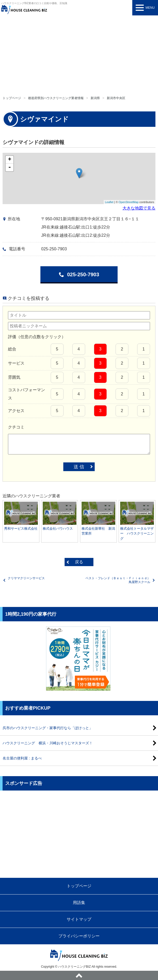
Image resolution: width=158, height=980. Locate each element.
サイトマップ (79, 919)
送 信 (79, 467)
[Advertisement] (79, 54)
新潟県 (95, 98)
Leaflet (109, 202)
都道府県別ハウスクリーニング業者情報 (56, 98)
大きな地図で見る (139, 208)
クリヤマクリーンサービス (26, 578)
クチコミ (16, 427)
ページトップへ (79, 975)
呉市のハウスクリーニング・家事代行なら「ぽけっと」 (48, 728)
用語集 (79, 903)
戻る (79, 562)
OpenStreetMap (129, 202)
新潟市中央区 (116, 98)
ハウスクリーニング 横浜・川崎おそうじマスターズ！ (48, 743)
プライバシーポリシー (79, 936)
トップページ (12, 98)
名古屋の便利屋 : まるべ (22, 758)
